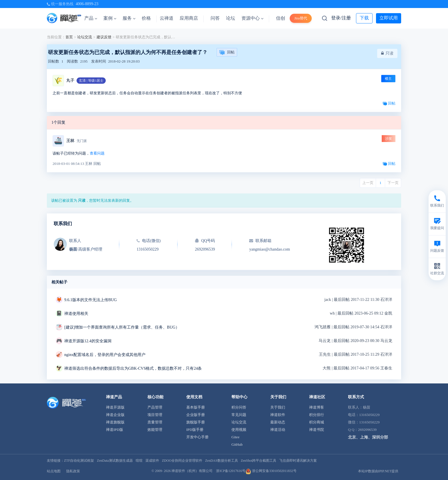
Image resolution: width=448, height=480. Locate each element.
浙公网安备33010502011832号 (271, 471)
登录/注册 (341, 18)
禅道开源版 (115, 407)
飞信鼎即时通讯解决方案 (298, 461)
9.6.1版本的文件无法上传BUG (91, 300)
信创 (281, 18)
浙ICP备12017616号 (231, 471)
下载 (364, 18)
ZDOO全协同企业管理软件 (182, 461)
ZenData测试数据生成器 (115, 461)
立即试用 (389, 18)
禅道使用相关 (76, 314)
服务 (129, 18)
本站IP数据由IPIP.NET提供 (378, 471)
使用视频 (239, 430)
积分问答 (239, 407)
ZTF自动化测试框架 (79, 461)
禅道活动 (278, 430)
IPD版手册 (195, 430)
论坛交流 (85, 37)
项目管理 (155, 415)
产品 (91, 18)
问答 (215, 18)
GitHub (237, 444)
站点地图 (54, 471)
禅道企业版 (115, 415)
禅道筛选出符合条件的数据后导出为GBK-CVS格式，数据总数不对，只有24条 (133, 368)
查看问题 (97, 153)
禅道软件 (278, 415)
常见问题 (239, 415)
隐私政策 (73, 471)
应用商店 (189, 18)
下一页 (393, 183)
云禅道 (167, 18)
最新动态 (278, 422)
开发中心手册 (197, 437)
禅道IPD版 (115, 430)
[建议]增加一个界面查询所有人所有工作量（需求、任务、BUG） (122, 327)
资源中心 (252, 18)
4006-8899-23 (87, 4)
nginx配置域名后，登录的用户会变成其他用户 (105, 355)
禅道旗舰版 (115, 422)
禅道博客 (317, 407)
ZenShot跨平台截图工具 (259, 461)
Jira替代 (301, 18)
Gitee (235, 437)
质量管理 (155, 422)
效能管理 (155, 430)
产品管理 (155, 407)
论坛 (231, 18)
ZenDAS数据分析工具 (222, 461)
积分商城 (317, 422)
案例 (110, 18)
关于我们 (278, 407)
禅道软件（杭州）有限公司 (192, 471)
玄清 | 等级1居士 (91, 81)
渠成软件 (152, 461)
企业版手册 (196, 415)
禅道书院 (317, 430)
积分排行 (317, 415)
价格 (146, 18)
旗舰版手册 (196, 422)
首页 (69, 37)
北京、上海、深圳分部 (368, 437)
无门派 (82, 141)
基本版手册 (196, 407)
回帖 (227, 53)
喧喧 (139, 461)
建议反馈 (104, 37)
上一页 (368, 183)
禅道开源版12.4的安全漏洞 (88, 341)
